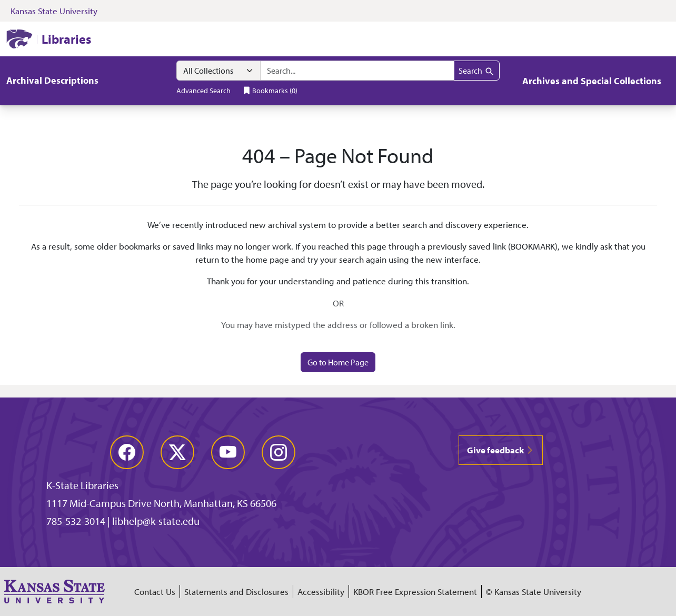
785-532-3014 (76, 521)
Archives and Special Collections (592, 81)
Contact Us (155, 592)
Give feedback (501, 450)
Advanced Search (203, 90)
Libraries (66, 39)
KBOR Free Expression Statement (415, 592)
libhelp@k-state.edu (156, 521)
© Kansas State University (534, 592)
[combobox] (357, 71)
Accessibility (321, 592)
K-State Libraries (82, 485)
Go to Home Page (338, 362)
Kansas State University (54, 11)
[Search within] (218, 71)
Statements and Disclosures (236, 592)
